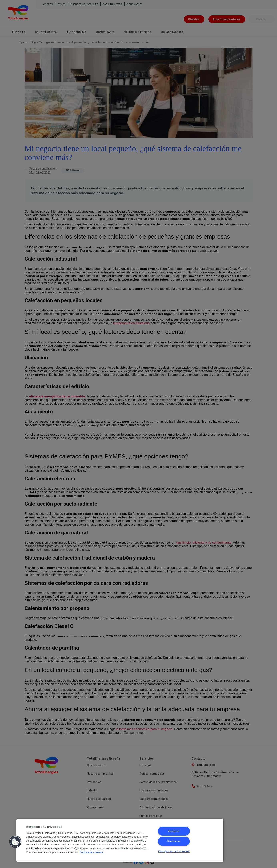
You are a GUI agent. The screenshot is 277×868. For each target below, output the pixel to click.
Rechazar (174, 841)
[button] (15, 842)
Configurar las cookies (174, 851)
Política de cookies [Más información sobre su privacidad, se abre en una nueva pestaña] (91, 852)
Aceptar (174, 831)
